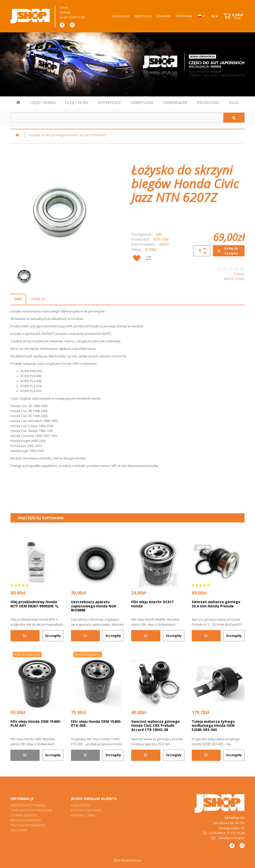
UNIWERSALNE (175, 103)
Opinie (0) (38, 299)
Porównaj (184, 16)
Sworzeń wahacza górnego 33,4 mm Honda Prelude (216, 604)
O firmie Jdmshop (24, 815)
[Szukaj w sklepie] (117, 118)
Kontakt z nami (83, 815)
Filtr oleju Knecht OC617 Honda (152, 604)
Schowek (164, 16)
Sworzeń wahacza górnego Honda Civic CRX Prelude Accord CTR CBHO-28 (156, 725)
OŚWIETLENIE (142, 103)
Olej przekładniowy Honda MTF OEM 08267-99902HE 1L (35, 604)
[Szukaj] (234, 118)
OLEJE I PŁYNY (77, 103)
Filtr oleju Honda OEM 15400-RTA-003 (96, 723)
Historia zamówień (86, 810)
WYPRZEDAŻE (109, 103)
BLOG (234, 103)
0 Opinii (239, 274)
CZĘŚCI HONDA (43, 103)
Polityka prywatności (28, 825)
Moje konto (80, 805)
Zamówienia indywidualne (31, 810)
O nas (64, 7)
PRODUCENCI (208, 103)
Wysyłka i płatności (26, 820)
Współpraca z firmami (28, 805)
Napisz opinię (234, 279)
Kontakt (65, 12)
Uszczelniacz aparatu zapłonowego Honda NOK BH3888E (94, 606)
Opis (18, 299)
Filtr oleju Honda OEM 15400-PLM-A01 (36, 723)
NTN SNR (161, 239)
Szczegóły (53, 636)
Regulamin (19, 830)
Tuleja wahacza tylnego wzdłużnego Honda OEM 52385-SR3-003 (213, 725)
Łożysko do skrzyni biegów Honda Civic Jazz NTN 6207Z (68, 135)
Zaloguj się (121, 16)
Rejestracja (143, 16)
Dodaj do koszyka (227, 251)
